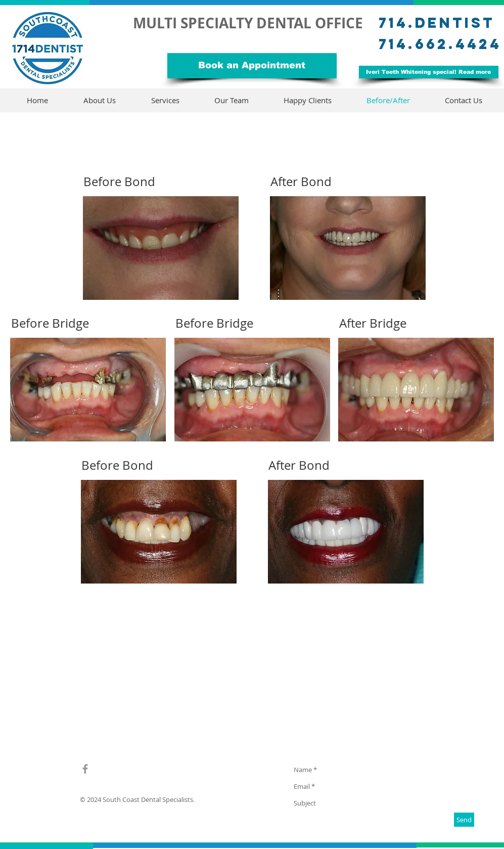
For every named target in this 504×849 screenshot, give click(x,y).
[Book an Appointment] (252, 66)
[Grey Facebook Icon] (85, 769)
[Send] (464, 820)
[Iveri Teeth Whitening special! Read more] (429, 72)
